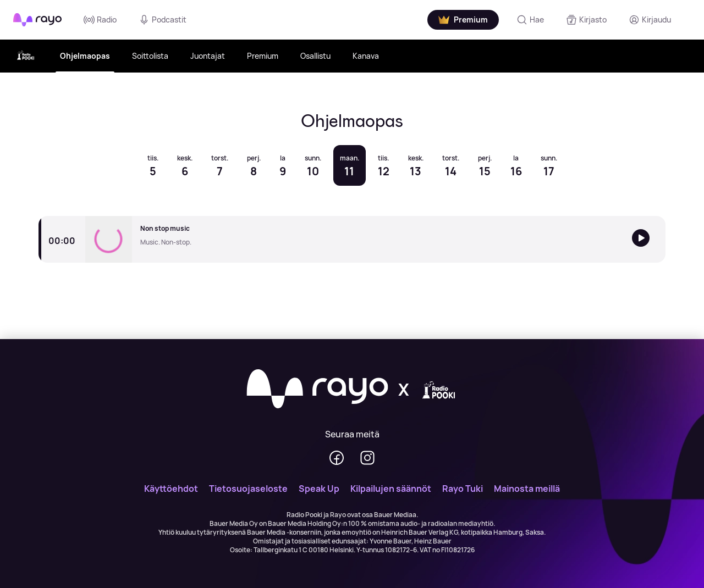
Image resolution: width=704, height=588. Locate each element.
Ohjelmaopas (85, 56)
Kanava (366, 56)
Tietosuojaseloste (248, 489)
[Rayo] (317, 390)
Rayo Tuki (463, 489)
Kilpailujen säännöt (391, 489)
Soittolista (150, 56)
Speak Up (319, 489)
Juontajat (208, 56)
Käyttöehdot (171, 489)
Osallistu (315, 56)
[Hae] (530, 20)
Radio (100, 20)
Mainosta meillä (527, 489)
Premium (263, 56)
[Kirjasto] (586, 20)
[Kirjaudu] (650, 20)
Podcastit (163, 20)
